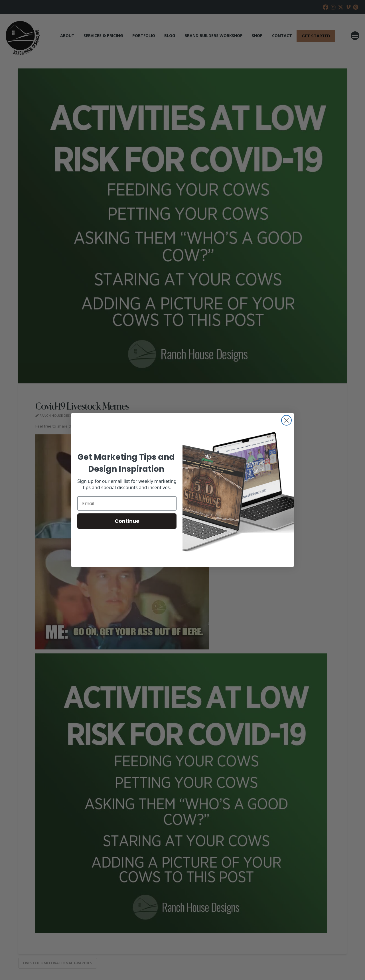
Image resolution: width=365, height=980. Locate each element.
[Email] (127, 503)
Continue (127, 521)
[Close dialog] (286, 420)
